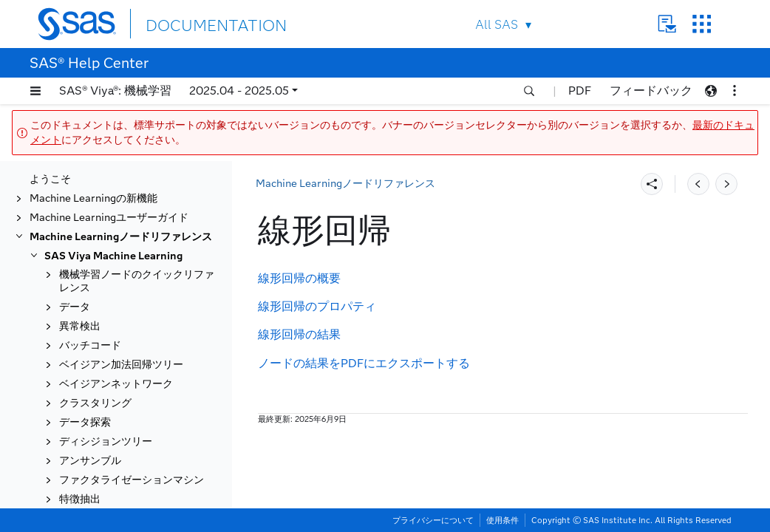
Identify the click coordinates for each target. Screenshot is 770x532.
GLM (71, 282)
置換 (69, 492)
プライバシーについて (433, 520)
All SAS (497, 25)
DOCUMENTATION (200, 23)
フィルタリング (95, 187)
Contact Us (667, 24)
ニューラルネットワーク (116, 435)
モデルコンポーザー (106, 416)
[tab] (131, 339)
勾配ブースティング (106, 300)
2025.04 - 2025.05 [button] (239, 91)
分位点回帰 (85, 473)
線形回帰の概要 (299, 278)
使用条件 (502, 520)
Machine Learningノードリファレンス (345, 184)
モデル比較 (85, 396)
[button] (35, 91)
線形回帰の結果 (299, 334)
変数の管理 (85, 377)
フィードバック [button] (651, 91)
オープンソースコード (111, 454)
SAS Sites (702, 24)
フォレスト (85, 206)
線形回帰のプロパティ (317, 306)
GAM (72, 225)
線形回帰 (80, 339)
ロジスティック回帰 (106, 358)
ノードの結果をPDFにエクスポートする (364, 363)
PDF (580, 91)
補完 (69, 320)
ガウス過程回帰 (95, 263)
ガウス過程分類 (95, 243)
